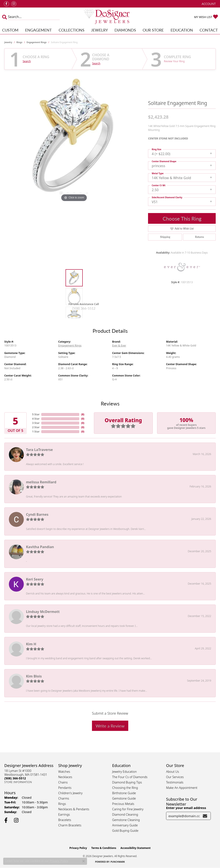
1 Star (36, 432)
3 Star (36, 423)
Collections (72, 30)
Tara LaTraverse (39, 450)
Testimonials (175, 782)
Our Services (175, 777)
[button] (208, 4)
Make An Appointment (182, 788)
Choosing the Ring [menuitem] (125, 788)
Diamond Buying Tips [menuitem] (127, 782)
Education (182, 30)
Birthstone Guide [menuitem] (124, 793)
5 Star (36, 414)
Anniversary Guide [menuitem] (125, 825)
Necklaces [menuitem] (65, 777)
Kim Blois (34, 676)
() (83, 414)
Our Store (153, 30)
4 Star (36, 419)
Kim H (31, 644)
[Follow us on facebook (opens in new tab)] (6, 4)
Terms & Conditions (104, 848)
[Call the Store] (15, 778)
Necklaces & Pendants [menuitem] (74, 809)
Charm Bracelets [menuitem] (70, 825)
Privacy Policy (78, 848)
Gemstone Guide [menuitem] (124, 798)
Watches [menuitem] (64, 772)
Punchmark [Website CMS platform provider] (118, 862)
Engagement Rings (37, 42)
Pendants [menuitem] (65, 788)
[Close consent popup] (84, 861)
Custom (10, 30)
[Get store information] (18, 782)
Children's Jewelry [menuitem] (70, 793)
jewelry (8, 42)
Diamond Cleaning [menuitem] (125, 814)
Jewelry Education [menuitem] (124, 772)
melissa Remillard (41, 482)
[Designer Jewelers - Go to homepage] (110, 17)
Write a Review (110, 726)
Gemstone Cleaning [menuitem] (126, 820)
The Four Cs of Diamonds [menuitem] (130, 777)
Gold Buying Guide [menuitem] (125, 831)
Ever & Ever (119, 346)
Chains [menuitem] (63, 782)
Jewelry (99, 30)
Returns (199, 237)
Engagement (38, 30)
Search (27, 61)
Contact (209, 30)
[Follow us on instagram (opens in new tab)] (14, 4)
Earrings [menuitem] (64, 814)
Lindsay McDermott (43, 612)
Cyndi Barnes (37, 514)
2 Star (36, 427)
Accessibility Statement (136, 848)
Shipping (165, 237)
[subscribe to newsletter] (205, 816)
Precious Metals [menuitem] (123, 804)
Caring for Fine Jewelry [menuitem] (128, 809)
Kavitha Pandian (40, 547)
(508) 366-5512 (84, 308)
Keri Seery (35, 579)
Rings (19, 42)
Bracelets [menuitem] (65, 820)
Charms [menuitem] (64, 798)
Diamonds (125, 30)
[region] (74, 138)
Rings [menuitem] (62, 804)
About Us (173, 772)
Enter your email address (186, 808)
